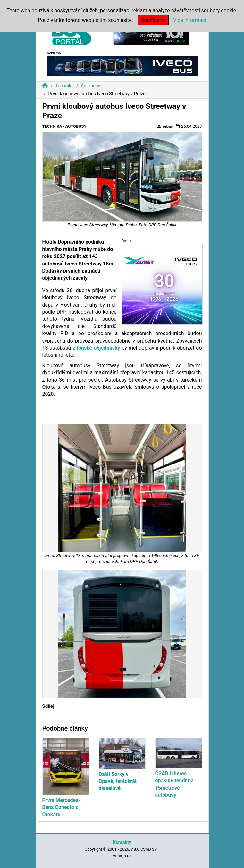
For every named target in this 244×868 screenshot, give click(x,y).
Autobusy (90, 86)
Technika (64, 86)
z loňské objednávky (95, 348)
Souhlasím (153, 20)
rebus (165, 126)
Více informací (190, 20)
